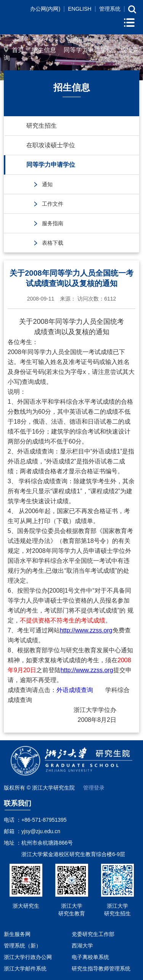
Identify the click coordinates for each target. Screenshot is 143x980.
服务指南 (53, 223)
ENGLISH (80, 9)
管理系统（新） (22, 946)
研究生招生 (42, 126)
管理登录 (94, 788)
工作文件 (53, 204)
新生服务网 (17, 934)
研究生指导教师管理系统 (101, 969)
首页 (18, 50)
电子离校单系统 (90, 957)
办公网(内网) (45, 9)
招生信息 (44, 50)
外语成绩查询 (75, 690)
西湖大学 (82, 946)
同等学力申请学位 (88, 50)
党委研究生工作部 (93, 934)
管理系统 (110, 9)
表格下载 (53, 243)
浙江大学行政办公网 (28, 957)
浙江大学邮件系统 (25, 969)
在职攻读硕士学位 (51, 145)
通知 (47, 184)
